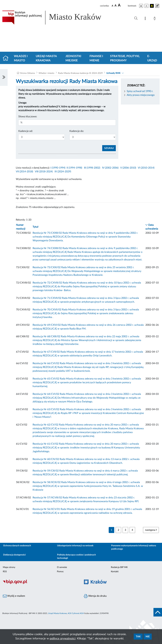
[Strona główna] (7, 59)
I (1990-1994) (58, 168)
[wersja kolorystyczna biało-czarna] (146, 6)
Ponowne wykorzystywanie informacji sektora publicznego (134, 547)
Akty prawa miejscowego (141, 95)
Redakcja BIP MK (119, 567)
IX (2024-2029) (63, 172)
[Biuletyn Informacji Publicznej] (40, 584)
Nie (148, 637)
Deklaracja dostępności (14, 555)
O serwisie (62, 567)
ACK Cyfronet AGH (76, 613)
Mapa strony (9, 567)
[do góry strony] (158, 612)
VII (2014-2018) (24, 172)
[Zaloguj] (155, 19)
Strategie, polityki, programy (125, 58)
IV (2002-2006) (110, 168)
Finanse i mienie (96, 58)
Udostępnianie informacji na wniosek (75, 546)
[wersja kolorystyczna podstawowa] (141, 6)
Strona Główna (27, 73)
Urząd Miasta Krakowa (46, 58)
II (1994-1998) (74, 168)
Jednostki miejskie (73, 58)
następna (151, 530)
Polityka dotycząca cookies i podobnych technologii (76, 556)
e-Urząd (152, 58)
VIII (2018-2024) (44, 172)
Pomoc (60, 572)
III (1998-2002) (92, 168)
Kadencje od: (26, 131)
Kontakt (115, 572)
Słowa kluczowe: (28, 117)
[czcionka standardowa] (112, 6)
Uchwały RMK (113, 73)
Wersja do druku (95, 596)
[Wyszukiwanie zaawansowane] (136, 18)
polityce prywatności (63, 639)
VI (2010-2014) (146, 168)
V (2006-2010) (128, 168)
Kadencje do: (77, 131)
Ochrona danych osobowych (17, 546)
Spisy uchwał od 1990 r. (140, 91)
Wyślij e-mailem (14, 596)
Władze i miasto (21, 58)
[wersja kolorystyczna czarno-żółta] (152, 6)
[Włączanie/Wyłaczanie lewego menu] (4, 77)
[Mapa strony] (146, 19)
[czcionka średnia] (116, 6)
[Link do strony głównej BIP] (56, 18)
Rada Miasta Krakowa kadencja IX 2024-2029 (80, 73)
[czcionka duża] (122, 5)
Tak (138, 637)
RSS (5, 572)
